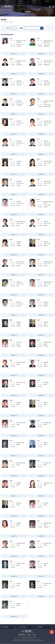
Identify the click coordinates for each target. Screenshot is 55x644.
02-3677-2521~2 (28, 638)
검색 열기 (50, 7)
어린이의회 (34, 1)
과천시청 (7, 4)
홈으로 (1, 22)
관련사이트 (40, 627)
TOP (52, 632)
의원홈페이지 (20, 1)
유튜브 (34, 4)
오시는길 (34, 635)
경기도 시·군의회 (5, 627)
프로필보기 (13, 54)
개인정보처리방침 (22, 635)
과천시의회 (7, 1)
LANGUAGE (47, 1)
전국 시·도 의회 (23, 627)
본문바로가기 (0, 0)
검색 (42, 28)
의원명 (21, 28)
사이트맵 (29, 635)
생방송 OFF (20, 4)
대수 (8, 28)
